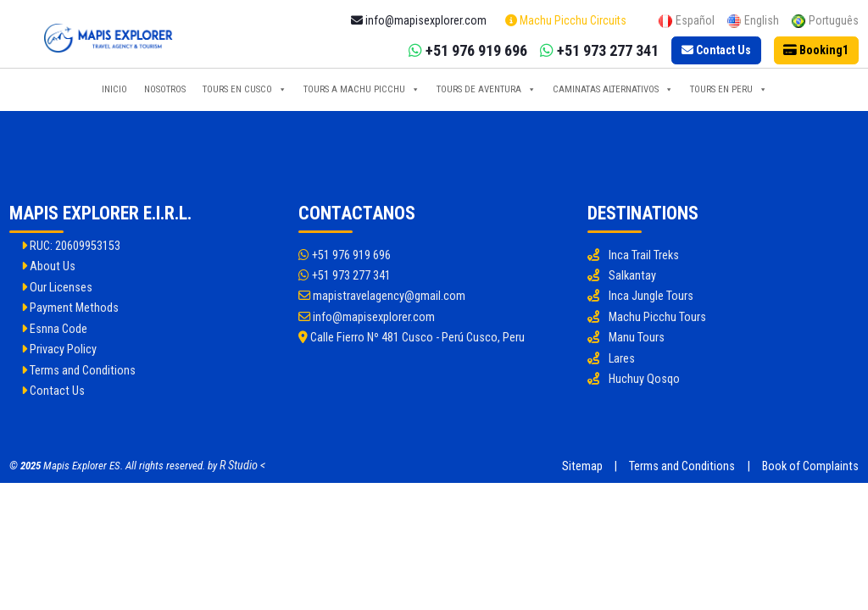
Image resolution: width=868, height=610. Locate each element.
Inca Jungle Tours (651, 296)
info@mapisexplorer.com (367, 317)
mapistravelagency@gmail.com (382, 296)
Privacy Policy (59, 349)
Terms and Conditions (78, 371)
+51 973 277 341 (345, 276)
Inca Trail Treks (644, 255)
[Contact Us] (716, 51)
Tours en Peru (729, 90)
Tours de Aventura (486, 90)
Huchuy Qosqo (644, 379)
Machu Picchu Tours (657, 317)
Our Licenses (57, 288)
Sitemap (582, 466)
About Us (48, 266)
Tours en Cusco (245, 90)
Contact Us (53, 391)
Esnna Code (54, 329)
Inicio (114, 89)
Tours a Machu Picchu (362, 90)
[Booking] (817, 51)
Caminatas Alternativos (613, 90)
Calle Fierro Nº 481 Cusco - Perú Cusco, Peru (412, 338)
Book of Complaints (810, 466)
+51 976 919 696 (345, 255)
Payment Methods (70, 308)
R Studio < (242, 466)
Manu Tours (637, 338)
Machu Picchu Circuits (566, 20)
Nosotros (165, 89)
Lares (622, 359)
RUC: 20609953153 (71, 246)
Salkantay (632, 276)
